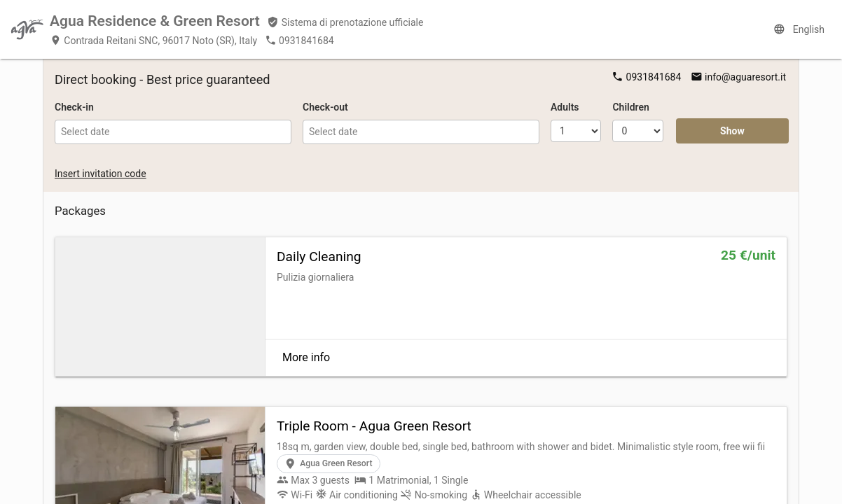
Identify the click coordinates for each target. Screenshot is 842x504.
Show (732, 131)
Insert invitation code (101, 174)
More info (306, 357)
